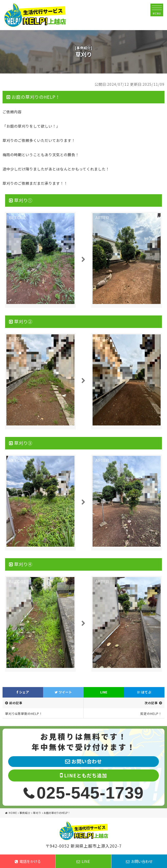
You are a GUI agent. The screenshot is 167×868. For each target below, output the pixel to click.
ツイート (63, 692)
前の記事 (16, 703)
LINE (104, 692)
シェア (23, 692)
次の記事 (151, 703)
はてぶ (144, 692)
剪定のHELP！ (151, 713)
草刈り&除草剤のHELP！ (24, 713)
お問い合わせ (139, 861)
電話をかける (28, 861)
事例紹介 (25, 813)
